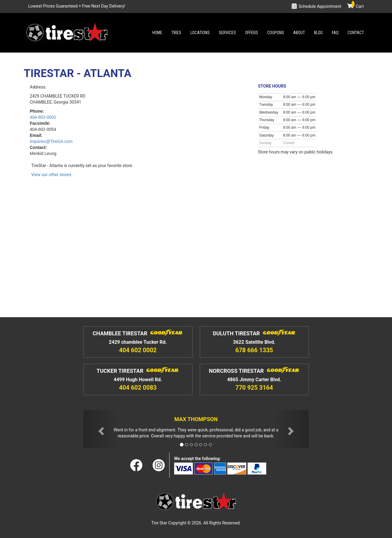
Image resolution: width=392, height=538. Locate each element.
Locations (200, 33)
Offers (252, 33)
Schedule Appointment (320, 6)
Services (227, 33)
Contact (356, 33)
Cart (358, 6)
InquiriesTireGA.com (51, 141)
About (299, 33)
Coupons (276, 33)
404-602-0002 (43, 117)
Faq (335, 33)
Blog (318, 33)
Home (157, 33)
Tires (176, 33)
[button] (100, 429)
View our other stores (52, 175)
